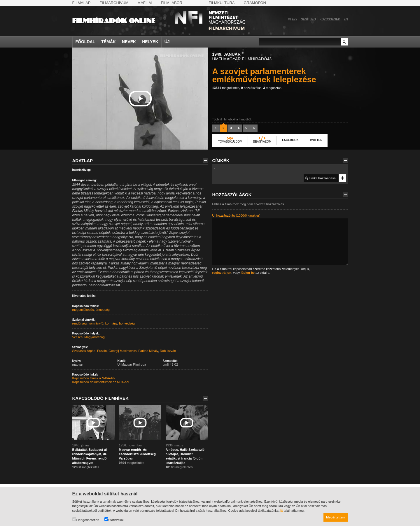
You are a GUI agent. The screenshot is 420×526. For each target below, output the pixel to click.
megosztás (272, 88)
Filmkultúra (222, 3)
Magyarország (94, 337)
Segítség (308, 19)
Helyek (150, 42)
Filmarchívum (114, 3)
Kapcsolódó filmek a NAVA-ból (94, 378)
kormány (111, 323)
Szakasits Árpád (84, 351)
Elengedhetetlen (86, 519)
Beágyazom (262, 142)
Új (167, 42)
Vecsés (77, 337)
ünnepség (103, 310)
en (346, 19)
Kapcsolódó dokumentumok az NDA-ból (101, 382)
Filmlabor (171, 3)
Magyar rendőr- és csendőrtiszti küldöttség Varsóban (138, 454)
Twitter (316, 140)
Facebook (290, 140)
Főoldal (85, 42)
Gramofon (255, 3)
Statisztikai (114, 519)
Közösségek (330, 19)
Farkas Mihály (148, 351)
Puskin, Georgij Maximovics (117, 351)
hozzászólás (251, 88)
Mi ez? (293, 19)
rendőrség (80, 323)
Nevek (129, 42)
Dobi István (168, 351)
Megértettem (336, 517)
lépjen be (248, 273)
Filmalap (82, 3)
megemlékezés (83, 310)
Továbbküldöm (230, 142)
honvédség (127, 323)
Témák (108, 42)
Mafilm (145, 3)
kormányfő (96, 323)
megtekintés (226, 88)
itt (282, 511)
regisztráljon (222, 273)
